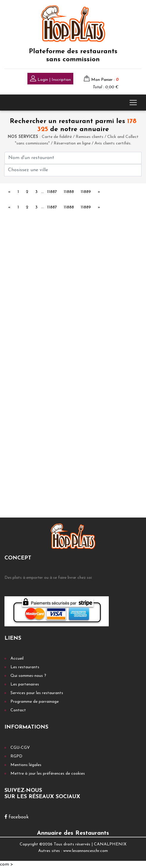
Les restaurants (25, 667)
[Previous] (9, 192)
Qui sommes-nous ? (28, 676)
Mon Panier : (105, 80)
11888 (69, 192)
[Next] (99, 192)
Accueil (17, 659)
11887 (52, 192)
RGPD (16, 756)
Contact (18, 710)
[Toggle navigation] (133, 103)
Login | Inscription (50, 79)
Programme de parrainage (35, 702)
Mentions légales (26, 765)
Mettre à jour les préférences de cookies (48, 774)
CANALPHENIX (110, 844)
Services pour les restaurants (37, 693)
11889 (86, 192)
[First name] (73, 158)
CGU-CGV (20, 748)
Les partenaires (25, 684)
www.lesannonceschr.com (86, 851)
